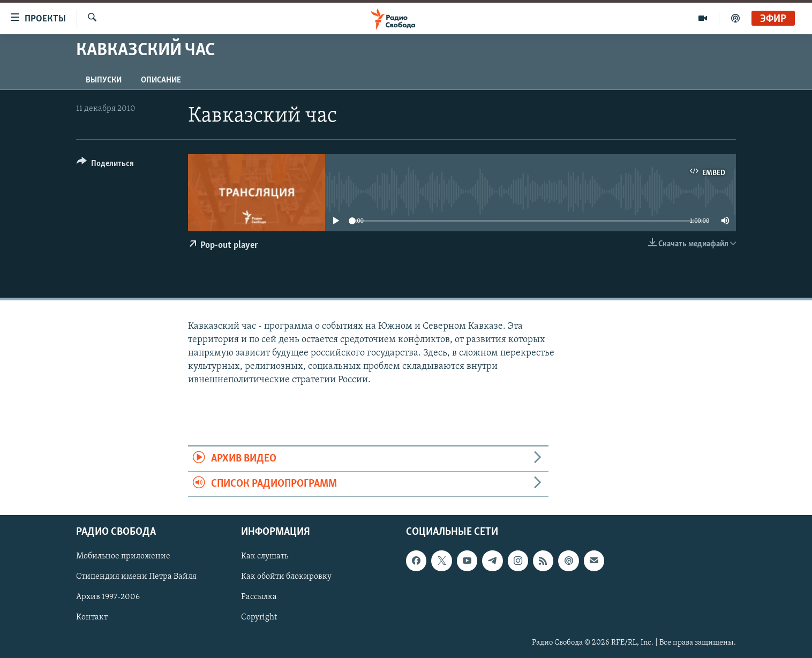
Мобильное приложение (123, 557)
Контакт (92, 618)
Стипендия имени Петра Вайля (136, 577)
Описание (161, 80)
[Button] (105, 165)
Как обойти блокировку (286, 577)
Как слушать (265, 557)
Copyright (259, 618)
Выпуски (104, 80)
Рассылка (259, 598)
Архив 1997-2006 (108, 598)
